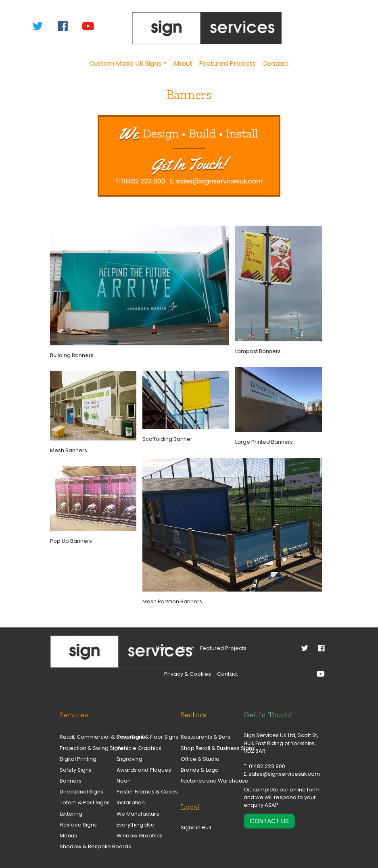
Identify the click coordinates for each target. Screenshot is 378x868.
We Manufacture (138, 814)
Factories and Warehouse (206, 781)
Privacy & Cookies (188, 674)
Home (164, 648)
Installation (131, 803)
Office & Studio (200, 759)
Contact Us (269, 821)
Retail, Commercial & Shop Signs (81, 737)
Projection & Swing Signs (81, 748)
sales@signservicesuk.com (284, 774)
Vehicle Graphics (138, 748)
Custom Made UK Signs (125, 63)
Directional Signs (81, 792)
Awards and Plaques (138, 770)
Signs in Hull (196, 828)
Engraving (129, 759)
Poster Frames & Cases (138, 792)
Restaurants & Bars (206, 737)
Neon (124, 781)
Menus (68, 836)
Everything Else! (136, 825)
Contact (276, 63)
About (183, 63)
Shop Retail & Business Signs (206, 748)
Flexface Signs (78, 825)
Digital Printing (78, 759)
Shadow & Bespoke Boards (81, 846)
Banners (71, 781)
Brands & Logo (200, 770)
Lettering (71, 814)
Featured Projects (227, 63)
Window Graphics (138, 836)
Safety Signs (76, 770)
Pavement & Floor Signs (138, 737)
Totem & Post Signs (81, 803)
